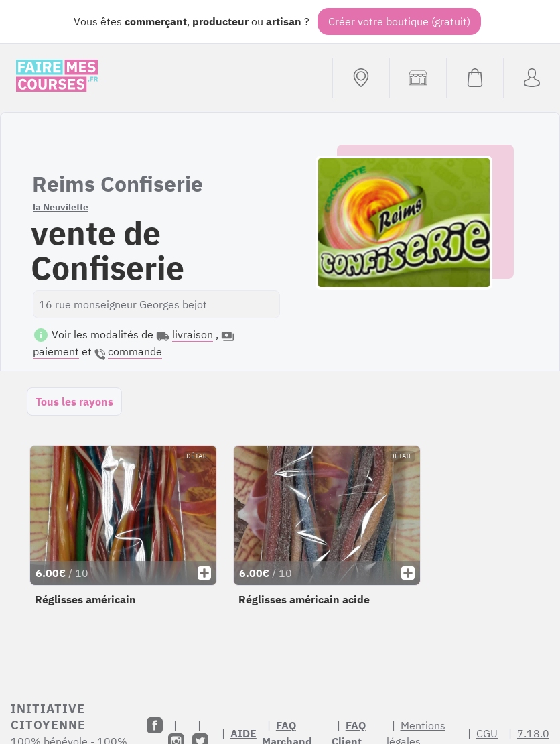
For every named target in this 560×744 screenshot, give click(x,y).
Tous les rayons (74, 401)
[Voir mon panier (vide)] (475, 78)
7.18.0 (533, 733)
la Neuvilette (61, 207)
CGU (487, 733)
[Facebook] (155, 725)
